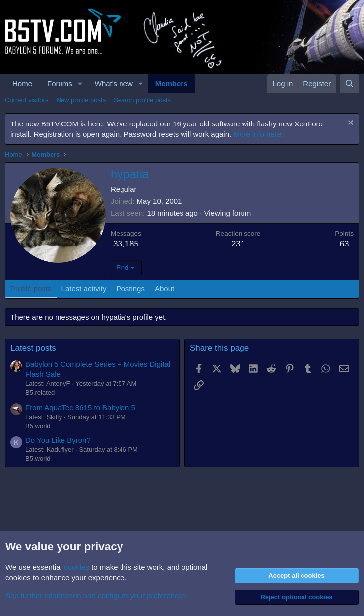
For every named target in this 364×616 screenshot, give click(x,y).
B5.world (38, 426)
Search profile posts (142, 100)
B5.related (40, 393)
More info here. (258, 134)
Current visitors (27, 100)
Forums (60, 84)
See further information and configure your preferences (96, 595)
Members (172, 84)
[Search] (349, 84)
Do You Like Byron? (58, 440)
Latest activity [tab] (84, 288)
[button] (80, 84)
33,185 (126, 244)
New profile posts (81, 100)
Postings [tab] (130, 288)
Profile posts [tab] (31, 288)
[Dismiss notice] (349, 124)
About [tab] (164, 288)
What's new (114, 84)
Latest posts (33, 348)
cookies (77, 567)
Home (22, 84)
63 (344, 244)
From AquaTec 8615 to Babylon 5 (80, 407)
